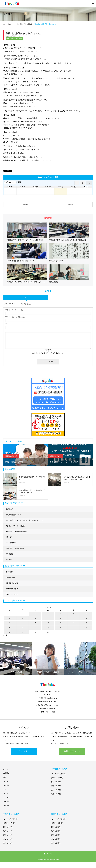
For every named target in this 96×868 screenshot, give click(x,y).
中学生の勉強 (10, 578)
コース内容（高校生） (59, 819)
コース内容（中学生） (11, 819)
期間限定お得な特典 (11, 456)
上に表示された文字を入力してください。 (48, 353)
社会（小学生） (57, 794)
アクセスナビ (24, 751)
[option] (26, 455)
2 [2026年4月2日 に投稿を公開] (48, 614)
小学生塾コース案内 (59, 769)
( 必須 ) (15, 310)
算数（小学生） (57, 786)
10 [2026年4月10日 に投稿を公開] (61, 618)
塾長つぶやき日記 (12, 594)
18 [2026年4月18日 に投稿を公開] (74, 623)
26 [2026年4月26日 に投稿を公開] (86, 627)
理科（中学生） (9, 835)
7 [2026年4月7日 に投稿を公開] (22, 618)
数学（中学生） (9, 831)
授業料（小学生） (58, 778)
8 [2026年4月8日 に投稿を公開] (35, 618)
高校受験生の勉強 (12, 583)
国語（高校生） (57, 827)
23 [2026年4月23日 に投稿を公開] (48, 627)
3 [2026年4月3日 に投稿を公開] (61, 614)
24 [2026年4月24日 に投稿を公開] (61, 627)
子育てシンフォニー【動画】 (16, 526)
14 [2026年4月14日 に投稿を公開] (22, 623)
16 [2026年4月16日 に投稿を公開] (48, 623)
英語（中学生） (9, 843)
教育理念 (6, 773)
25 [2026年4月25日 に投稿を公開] (74, 627)
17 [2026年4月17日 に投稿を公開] (61, 623)
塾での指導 (9, 572)
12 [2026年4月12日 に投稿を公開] (86, 618)
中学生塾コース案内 (11, 814)
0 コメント (26, 297)
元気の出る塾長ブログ (13, 515)
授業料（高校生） (58, 823)
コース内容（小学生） (59, 774)
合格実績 (6, 785)
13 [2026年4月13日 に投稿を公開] (10, 623)
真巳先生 (9, 560)
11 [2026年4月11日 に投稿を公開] (74, 618)
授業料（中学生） (10, 823)
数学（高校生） (57, 831)
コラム (6, 793)
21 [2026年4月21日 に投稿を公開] (22, 627)
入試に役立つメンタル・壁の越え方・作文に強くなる (24, 520)
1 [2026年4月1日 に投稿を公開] (35, 614)
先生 (5, 789)
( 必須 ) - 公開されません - (16, 317)
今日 (89, 183)
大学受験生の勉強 (12, 589)
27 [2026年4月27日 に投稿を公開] (10, 632)
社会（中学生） (9, 839)
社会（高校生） (57, 839)
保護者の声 (9, 509)
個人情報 (6, 801)
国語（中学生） (9, 827)
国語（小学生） (57, 782)
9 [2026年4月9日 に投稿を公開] (48, 618)
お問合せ (6, 805)
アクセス (6, 797)
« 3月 (5, 635)
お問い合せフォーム (72, 751)
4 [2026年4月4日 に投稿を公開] (74, 614)
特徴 (5, 777)
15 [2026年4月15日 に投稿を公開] (35, 623)
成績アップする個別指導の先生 (16, 532)
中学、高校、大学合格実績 (14, 38)
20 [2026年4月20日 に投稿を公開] (10, 627)
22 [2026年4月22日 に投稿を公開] (35, 627)
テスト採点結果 (11, 543)
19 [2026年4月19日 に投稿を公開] (86, 623)
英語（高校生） (57, 843)
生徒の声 (9, 537)
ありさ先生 (9, 554)
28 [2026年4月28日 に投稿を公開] (22, 632)
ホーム (6, 769)
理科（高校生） (57, 835)
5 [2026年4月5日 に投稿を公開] (86, 614)
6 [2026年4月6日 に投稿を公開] (10, 618)
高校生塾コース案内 (59, 814)
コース (6, 781)
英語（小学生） (57, 790)
